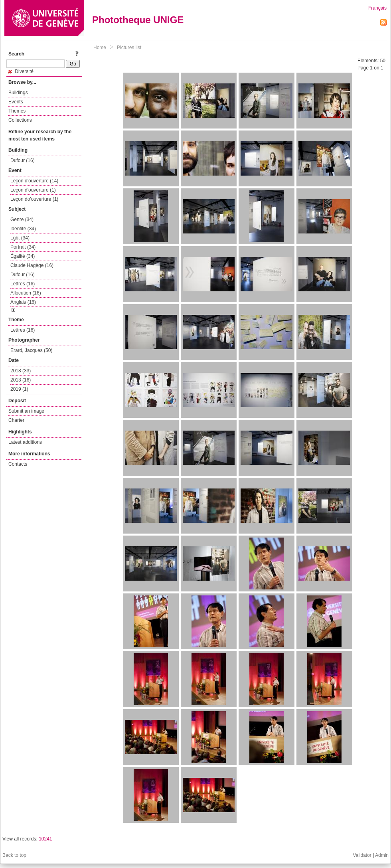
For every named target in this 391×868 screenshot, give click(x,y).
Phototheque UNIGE (138, 20)
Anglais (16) (23, 302)
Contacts (18, 464)
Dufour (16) (23, 160)
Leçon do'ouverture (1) (34, 199)
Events (16, 102)
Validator (362, 855)
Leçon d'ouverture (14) (34, 181)
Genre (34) (22, 219)
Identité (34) (23, 229)
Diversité (21, 71)
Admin (382, 855)
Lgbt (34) (20, 238)
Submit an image (26, 411)
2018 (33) (21, 371)
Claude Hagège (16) (32, 265)
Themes (17, 111)
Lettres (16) (23, 284)
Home (100, 47)
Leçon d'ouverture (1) (33, 190)
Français (377, 8)
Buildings (18, 93)
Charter (16, 420)
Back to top (14, 855)
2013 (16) (21, 380)
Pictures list (129, 47)
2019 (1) (19, 389)
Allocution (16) (26, 293)
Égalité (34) (23, 256)
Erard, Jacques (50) (31, 350)
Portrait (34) (23, 247)
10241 (45, 839)
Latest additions (25, 442)
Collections (20, 120)
